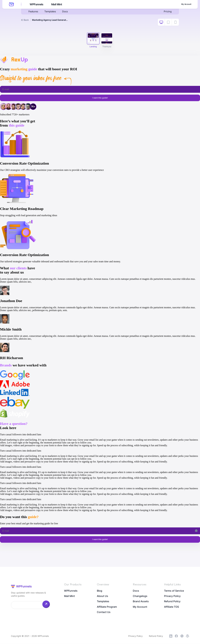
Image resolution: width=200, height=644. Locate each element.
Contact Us (104, 613)
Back (25, 20)
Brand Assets (141, 602)
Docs (66, 12)
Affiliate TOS (171, 607)
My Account (184, 4)
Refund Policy (172, 602)
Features (33, 12)
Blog (100, 591)
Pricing (167, 12)
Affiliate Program (107, 607)
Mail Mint (57, 4)
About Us (102, 596)
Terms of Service (174, 591)
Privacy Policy (172, 596)
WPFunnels (36, 4)
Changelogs (140, 596)
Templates (51, 12)
